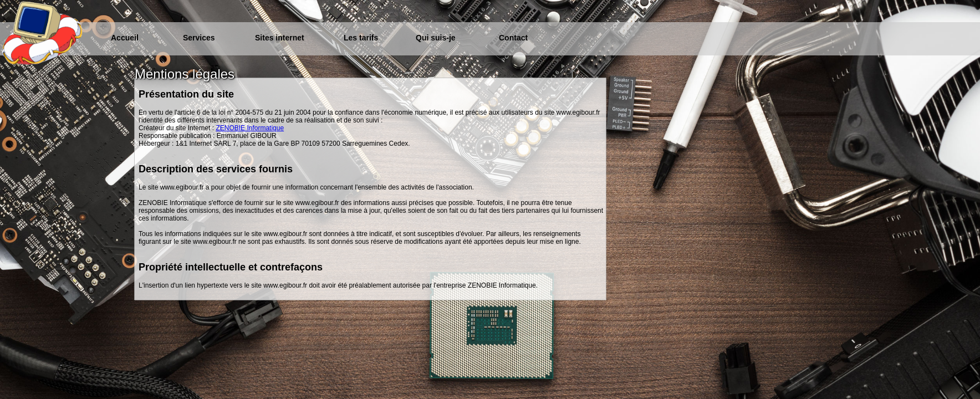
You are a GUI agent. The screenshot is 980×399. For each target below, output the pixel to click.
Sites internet (280, 38)
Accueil (125, 38)
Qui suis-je (436, 38)
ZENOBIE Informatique (250, 128)
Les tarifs (361, 38)
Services (199, 38)
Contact (513, 38)
